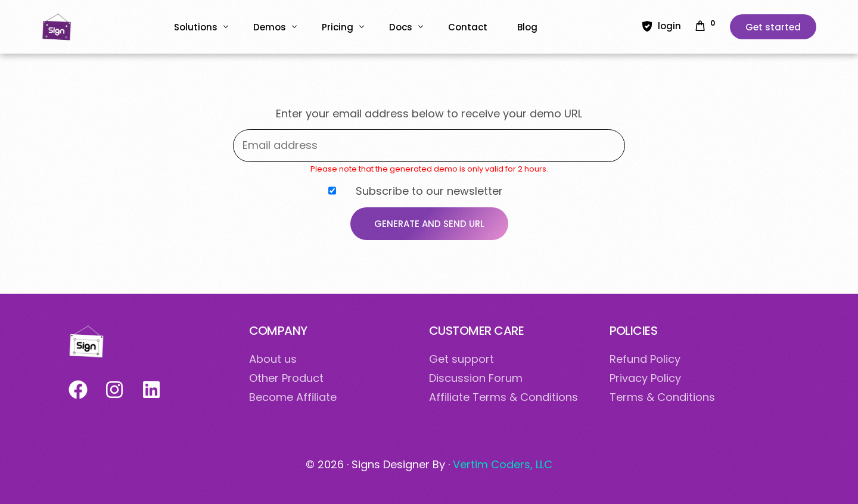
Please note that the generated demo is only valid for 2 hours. (429, 169)
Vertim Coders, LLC (503, 464)
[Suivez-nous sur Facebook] (78, 390)
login (669, 26)
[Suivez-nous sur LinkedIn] (151, 390)
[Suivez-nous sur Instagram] (114, 390)
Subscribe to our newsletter (416, 191)
